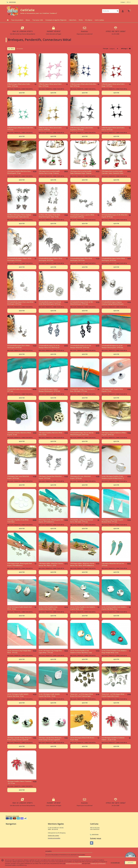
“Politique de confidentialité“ (98, 863)
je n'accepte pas (115, 863)
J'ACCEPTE (131, 863)
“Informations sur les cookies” (74, 863)
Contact (123, 2)
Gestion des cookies (53, 836)
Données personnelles (54, 838)
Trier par (106, 49)
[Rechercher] (118, 11)
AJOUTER (22, 93)
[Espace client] (123, 11)
